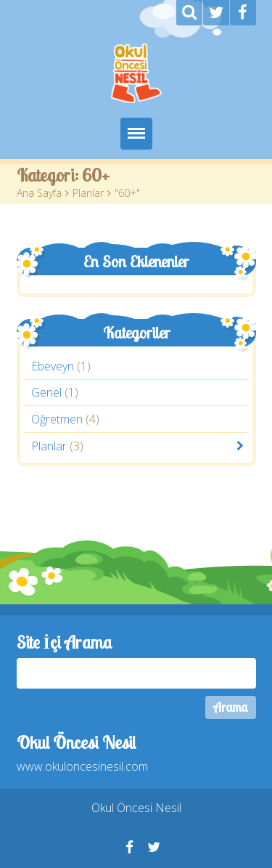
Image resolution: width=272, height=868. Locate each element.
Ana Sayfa (39, 193)
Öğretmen (57, 419)
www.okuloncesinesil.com (82, 766)
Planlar (88, 193)
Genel (46, 393)
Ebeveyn (53, 366)
